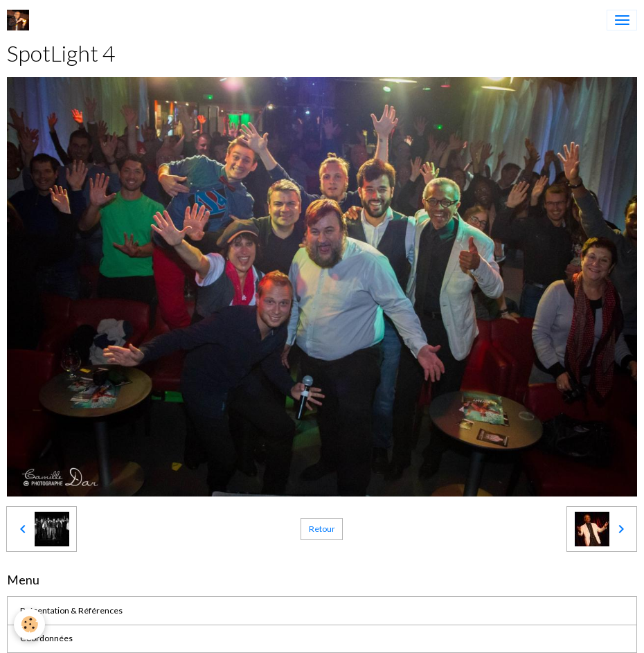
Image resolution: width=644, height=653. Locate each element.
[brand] (20, 20)
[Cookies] (29, 624)
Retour (322, 529)
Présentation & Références (71, 610)
